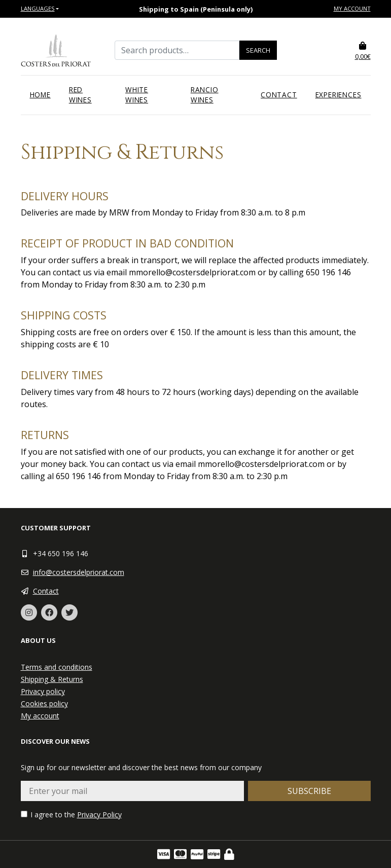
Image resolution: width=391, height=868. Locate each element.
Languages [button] (38, 8)
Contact (279, 95)
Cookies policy (44, 703)
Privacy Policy (99, 815)
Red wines (80, 95)
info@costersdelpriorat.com (79, 572)
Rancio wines (205, 95)
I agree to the (71, 815)
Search (258, 50)
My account (352, 8)
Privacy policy (43, 691)
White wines (137, 95)
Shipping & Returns (52, 679)
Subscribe (309, 791)
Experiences (339, 95)
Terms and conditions (57, 667)
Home (40, 95)
